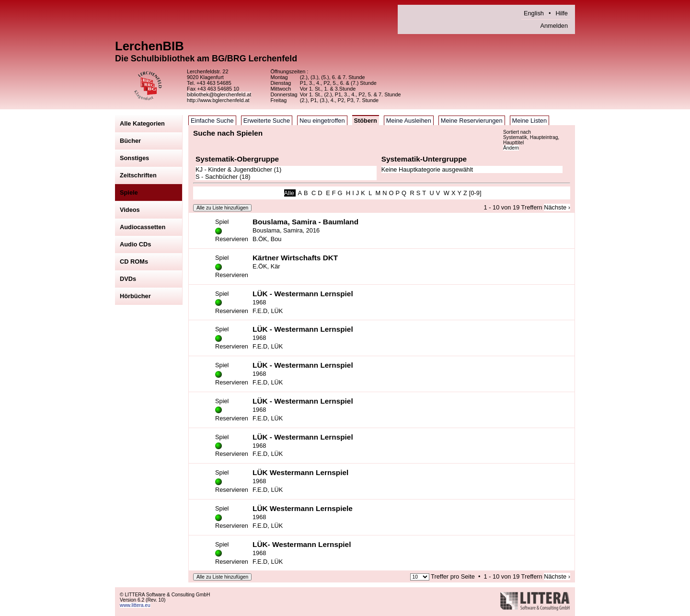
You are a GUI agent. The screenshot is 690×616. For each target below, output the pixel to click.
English (534, 13)
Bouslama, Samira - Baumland (305, 222)
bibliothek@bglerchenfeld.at (219, 94)
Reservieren (232, 239)
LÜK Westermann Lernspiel (300, 472)
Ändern (511, 148)
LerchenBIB (149, 46)
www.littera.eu (135, 605)
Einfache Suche (212, 121)
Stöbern (366, 121)
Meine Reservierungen (472, 121)
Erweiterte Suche (267, 121)
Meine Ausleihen (409, 121)
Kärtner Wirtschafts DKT (295, 258)
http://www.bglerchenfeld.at (218, 100)
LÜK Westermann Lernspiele (303, 508)
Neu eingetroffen (322, 121)
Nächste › (557, 207)
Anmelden (554, 26)
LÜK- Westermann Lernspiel (302, 544)
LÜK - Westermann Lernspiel (303, 294)
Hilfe (562, 13)
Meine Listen (530, 121)
